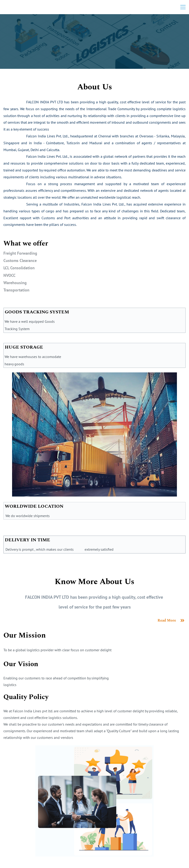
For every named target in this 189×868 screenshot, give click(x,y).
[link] (94, 376)
